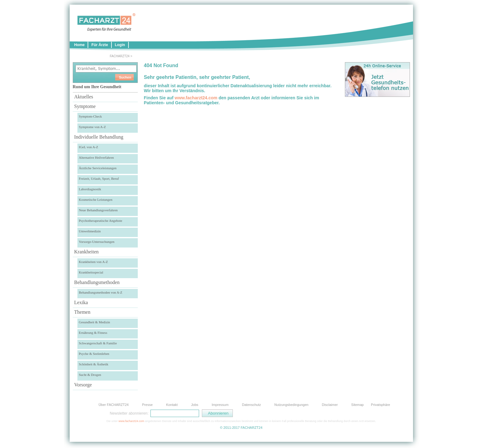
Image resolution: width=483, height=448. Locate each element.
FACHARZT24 (120, 56)
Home (80, 45)
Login (120, 45)
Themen (82, 312)
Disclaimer (330, 405)
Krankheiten (87, 252)
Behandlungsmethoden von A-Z (101, 292)
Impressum (220, 405)
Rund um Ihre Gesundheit (97, 87)
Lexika (81, 302)
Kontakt (172, 405)
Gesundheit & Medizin (95, 322)
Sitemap (357, 405)
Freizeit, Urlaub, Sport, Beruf (99, 179)
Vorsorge (83, 385)
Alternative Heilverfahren (96, 157)
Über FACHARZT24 (113, 405)
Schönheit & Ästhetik (94, 364)
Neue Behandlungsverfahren (98, 210)
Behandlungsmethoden (97, 282)
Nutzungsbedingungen (291, 405)
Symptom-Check (91, 116)
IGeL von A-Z (89, 147)
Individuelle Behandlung (99, 137)
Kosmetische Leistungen (96, 200)
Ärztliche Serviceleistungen (98, 168)
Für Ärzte (100, 45)
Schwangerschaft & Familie (98, 343)
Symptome (85, 106)
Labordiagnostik (90, 189)
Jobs (195, 405)
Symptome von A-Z (92, 127)
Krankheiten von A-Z (94, 262)
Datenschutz (252, 405)
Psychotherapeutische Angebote (101, 221)
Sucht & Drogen (90, 375)
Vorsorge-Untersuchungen (97, 242)
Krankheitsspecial (91, 272)
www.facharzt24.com (196, 98)
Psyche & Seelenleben (94, 354)
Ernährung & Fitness (93, 333)
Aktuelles (84, 97)
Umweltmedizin (90, 231)
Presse (147, 405)
